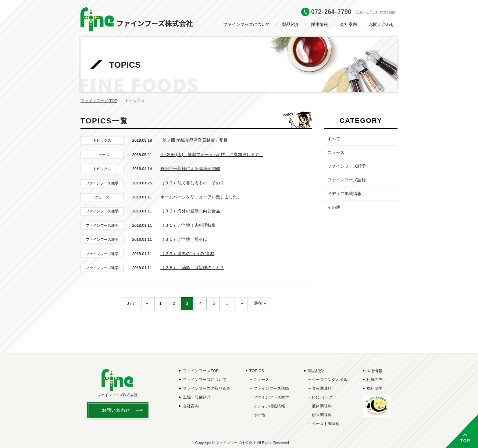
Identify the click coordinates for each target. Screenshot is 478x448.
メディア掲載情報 (344, 194)
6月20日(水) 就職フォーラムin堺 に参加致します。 (212, 155)
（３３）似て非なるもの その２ (192, 183)
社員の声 (374, 380)
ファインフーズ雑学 (347, 166)
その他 (334, 207)
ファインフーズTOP (201, 371)
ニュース (336, 152)
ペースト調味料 (326, 424)
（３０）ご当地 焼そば (184, 239)
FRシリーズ (322, 397)
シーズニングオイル (330, 380)
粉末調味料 (322, 415)
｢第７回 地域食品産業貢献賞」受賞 (194, 140)
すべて (334, 139)
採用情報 (319, 24)
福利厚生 (374, 388)
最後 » (260, 303)
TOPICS (257, 371)
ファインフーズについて (247, 24)
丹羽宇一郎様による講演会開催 (190, 169)
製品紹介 (291, 24)
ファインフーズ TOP (99, 101)
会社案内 (348, 24)
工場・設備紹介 (197, 397)
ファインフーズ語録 (347, 180)
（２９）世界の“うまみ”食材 (187, 254)
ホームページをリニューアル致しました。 (201, 197)
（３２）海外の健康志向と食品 (190, 211)
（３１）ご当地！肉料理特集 (188, 225)
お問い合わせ (382, 24)
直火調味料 (322, 388)
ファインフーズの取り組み (207, 388)
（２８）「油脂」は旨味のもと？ (192, 268)
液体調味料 (322, 406)
